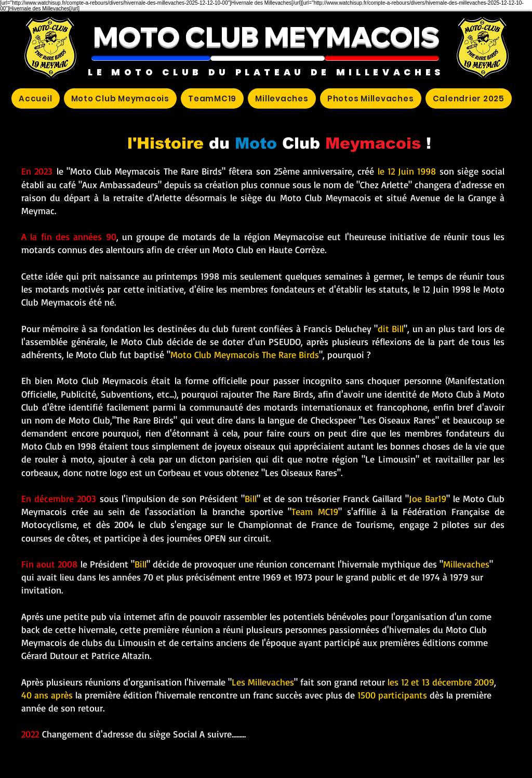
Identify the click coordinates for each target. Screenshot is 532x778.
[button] (151, 58)
